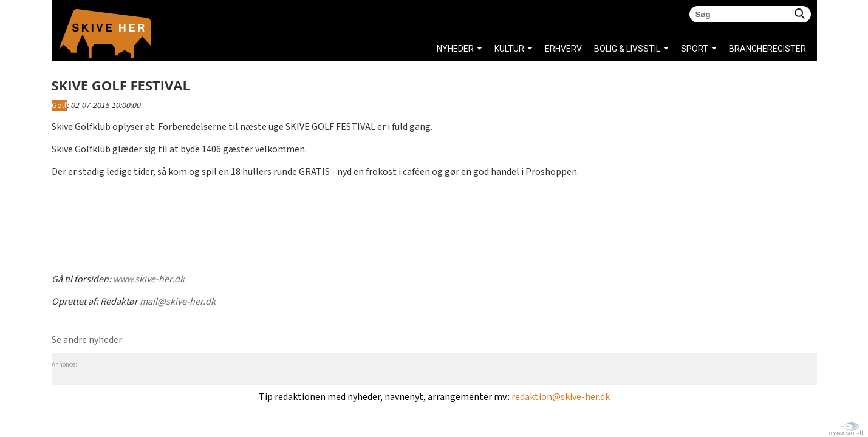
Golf (59, 106)
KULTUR (509, 49)
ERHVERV (563, 49)
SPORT (695, 49)
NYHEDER (455, 49)
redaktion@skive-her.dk (561, 397)
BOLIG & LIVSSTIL (627, 49)
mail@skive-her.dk (178, 302)
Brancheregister (732, 49)
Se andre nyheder (87, 340)
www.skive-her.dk (149, 279)
